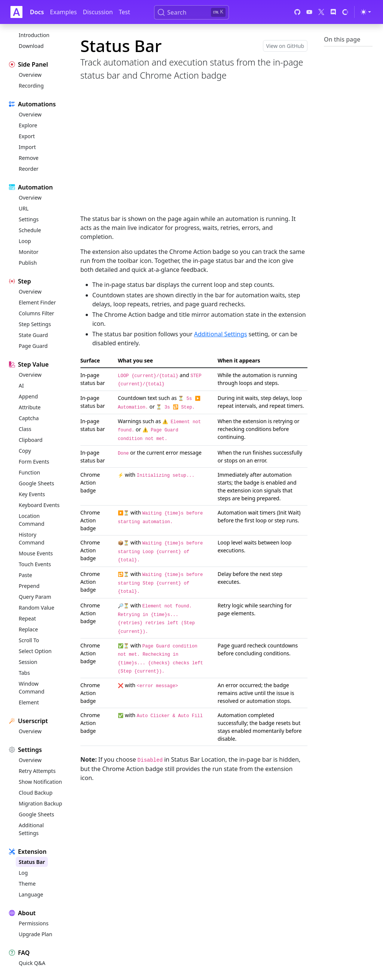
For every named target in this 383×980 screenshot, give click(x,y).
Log (23, 873)
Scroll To (29, 640)
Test (125, 12)
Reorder (29, 169)
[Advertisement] (194, 156)
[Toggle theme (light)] (366, 12)
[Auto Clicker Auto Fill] (16, 12)
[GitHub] (297, 12)
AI (21, 386)
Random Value (36, 608)
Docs (37, 12)
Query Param (35, 597)
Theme (27, 884)
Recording (31, 86)
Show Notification (40, 782)
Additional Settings (31, 829)
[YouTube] (309, 12)
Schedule (30, 230)
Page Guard (33, 346)
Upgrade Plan (36, 934)
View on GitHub (285, 46)
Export (27, 136)
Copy (25, 451)
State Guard (33, 335)
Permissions (34, 923)
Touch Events (35, 564)
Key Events (32, 494)
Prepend (29, 586)
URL (24, 208)
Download (31, 46)
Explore (28, 125)
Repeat (27, 618)
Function (29, 472)
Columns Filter (36, 313)
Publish (28, 263)
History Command (32, 538)
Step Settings (35, 324)
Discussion (98, 12)
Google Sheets (36, 483)
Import (27, 147)
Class (25, 429)
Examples (64, 12)
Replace (28, 629)
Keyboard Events (39, 505)
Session (28, 662)
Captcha (29, 418)
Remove (29, 158)
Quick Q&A (32, 963)
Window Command (32, 688)
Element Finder (37, 302)
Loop (25, 241)
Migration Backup (40, 803)
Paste (25, 575)
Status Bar (32, 862)
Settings (29, 219)
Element (29, 702)
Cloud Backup (36, 793)
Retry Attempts (37, 771)
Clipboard (31, 440)
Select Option (35, 651)
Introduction (34, 35)
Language (31, 894)
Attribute (30, 407)
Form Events (34, 462)
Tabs (24, 673)
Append (28, 396)
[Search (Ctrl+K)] (191, 12)
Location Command (32, 520)
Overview (30, 75)
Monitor (29, 252)
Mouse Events (36, 553)
